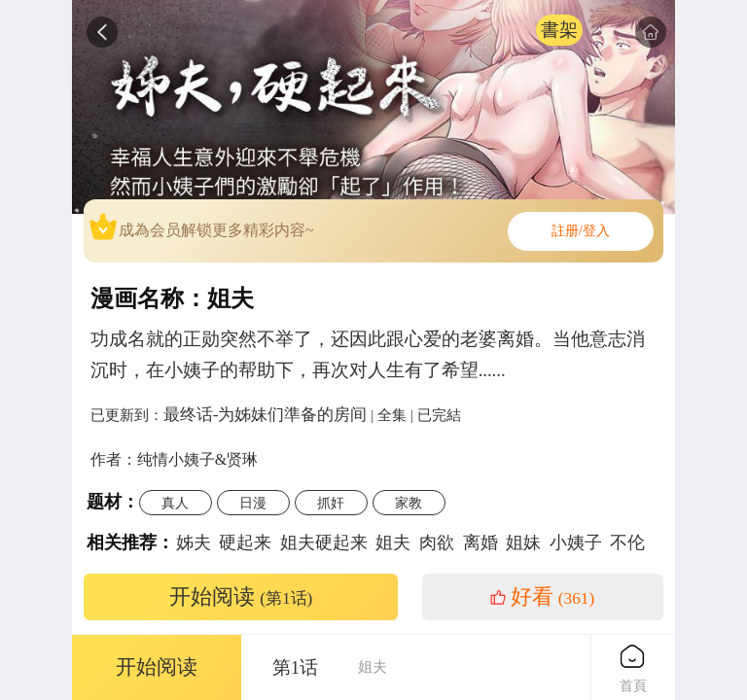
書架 (559, 30)
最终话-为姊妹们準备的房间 (266, 414)
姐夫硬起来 (324, 542)
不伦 (627, 542)
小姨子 (576, 542)
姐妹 (523, 542)
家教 (409, 503)
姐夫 (393, 542)
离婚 (480, 542)
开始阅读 (241, 597)
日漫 (253, 503)
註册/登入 (581, 231)
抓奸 (331, 503)
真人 (175, 503)
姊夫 (194, 542)
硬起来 (245, 542)
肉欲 (437, 542)
